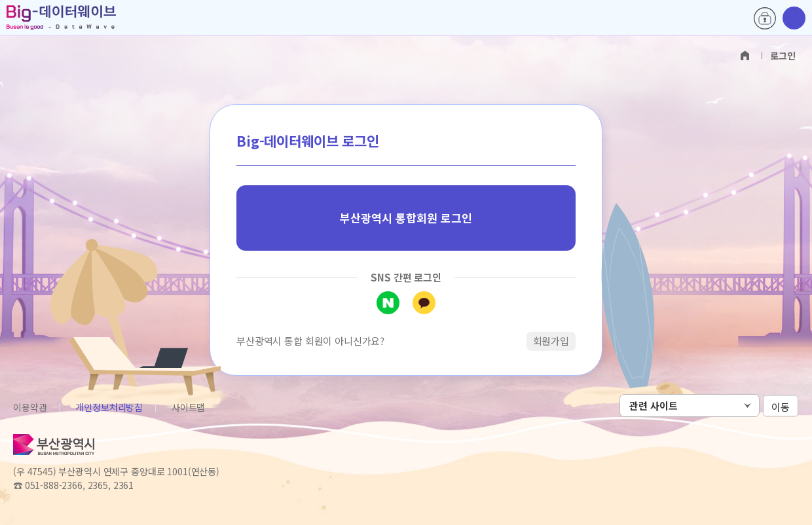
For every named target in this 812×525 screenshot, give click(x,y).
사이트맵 (188, 407)
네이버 (388, 303)
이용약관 (30, 407)
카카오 (424, 303)
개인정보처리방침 (109, 407)
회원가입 (551, 341)
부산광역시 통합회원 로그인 (406, 218)
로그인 (765, 18)
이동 (781, 406)
